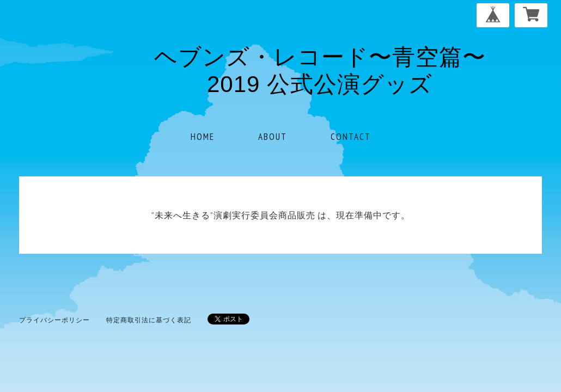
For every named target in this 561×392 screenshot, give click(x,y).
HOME (203, 137)
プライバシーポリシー (54, 320)
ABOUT (273, 137)
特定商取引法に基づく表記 (149, 320)
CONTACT (351, 137)
